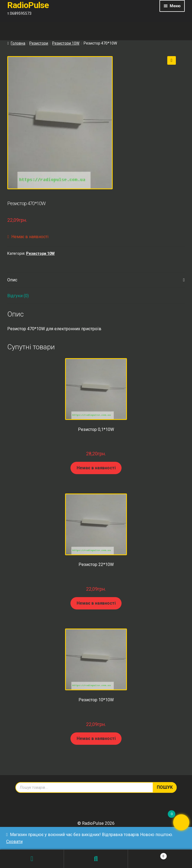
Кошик (147, 855)
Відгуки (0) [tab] (18, 296)
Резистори (39, 43)
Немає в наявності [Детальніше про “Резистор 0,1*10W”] (96, 468)
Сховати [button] (14, 842)
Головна (18, 43)
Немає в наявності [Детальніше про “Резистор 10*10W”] (96, 738)
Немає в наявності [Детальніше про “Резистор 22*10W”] (96, 603)
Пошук (96, 859)
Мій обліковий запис (32, 859)
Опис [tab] (12, 280)
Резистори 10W (66, 43)
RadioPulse (28, 5)
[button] (172, 60)
